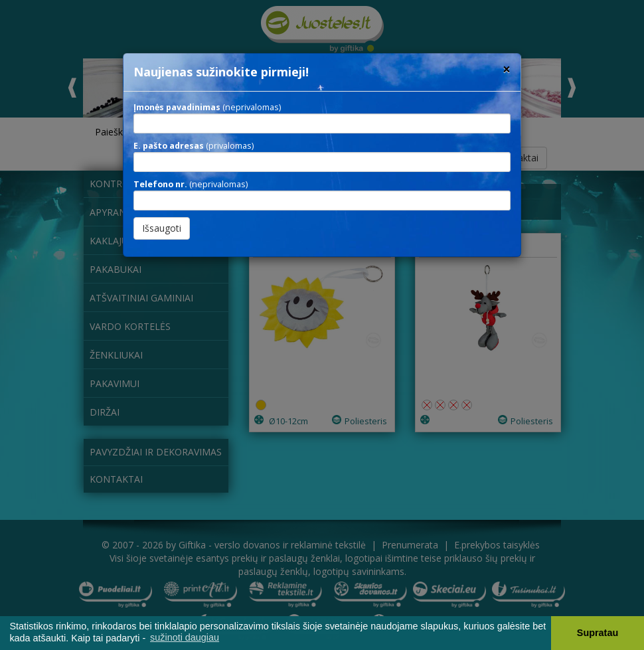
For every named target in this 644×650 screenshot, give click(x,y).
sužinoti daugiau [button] (185, 637)
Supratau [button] (598, 633)
